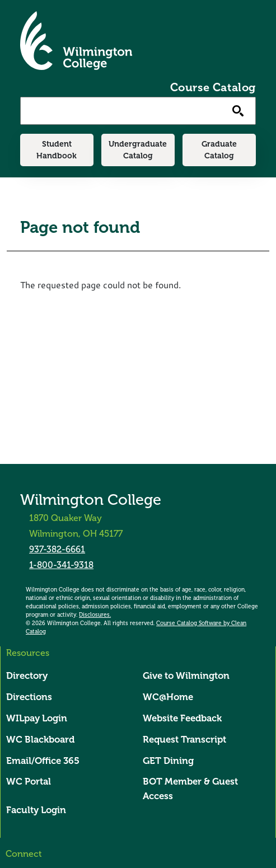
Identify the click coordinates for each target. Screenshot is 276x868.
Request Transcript (184, 740)
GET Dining (168, 761)
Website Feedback (182, 718)
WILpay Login (37, 718)
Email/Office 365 (43, 761)
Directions (29, 697)
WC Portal (29, 782)
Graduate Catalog (219, 150)
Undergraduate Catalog (138, 150)
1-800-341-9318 (61, 565)
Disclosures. (95, 615)
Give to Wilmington (186, 676)
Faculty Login (36, 810)
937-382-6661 (57, 550)
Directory (27, 676)
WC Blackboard (40, 740)
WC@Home (168, 697)
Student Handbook (57, 150)
